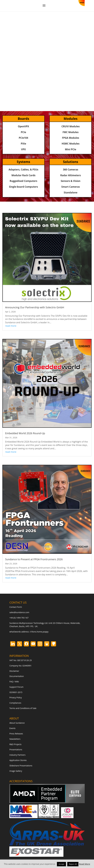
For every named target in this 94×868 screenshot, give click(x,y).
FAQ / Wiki (14, 682)
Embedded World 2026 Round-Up (25, 433)
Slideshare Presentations (21, 766)
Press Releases (16, 734)
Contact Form (16, 607)
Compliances (15, 703)
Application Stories (18, 760)
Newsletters (15, 739)
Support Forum (16, 687)
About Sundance (17, 723)
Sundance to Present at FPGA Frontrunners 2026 (34, 559)
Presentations (16, 750)
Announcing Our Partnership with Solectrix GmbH (35, 307)
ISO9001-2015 (16, 692)
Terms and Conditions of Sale (23, 708)
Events (12, 728)
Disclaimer (14, 671)
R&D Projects (15, 744)
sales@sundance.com (19, 612)
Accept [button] (62, 864)
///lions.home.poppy (39, 632)
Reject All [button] (73, 864)
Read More (85, 864)
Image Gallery (16, 771)
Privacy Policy (16, 697)
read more (11, 326)
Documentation (17, 676)
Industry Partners (17, 755)
